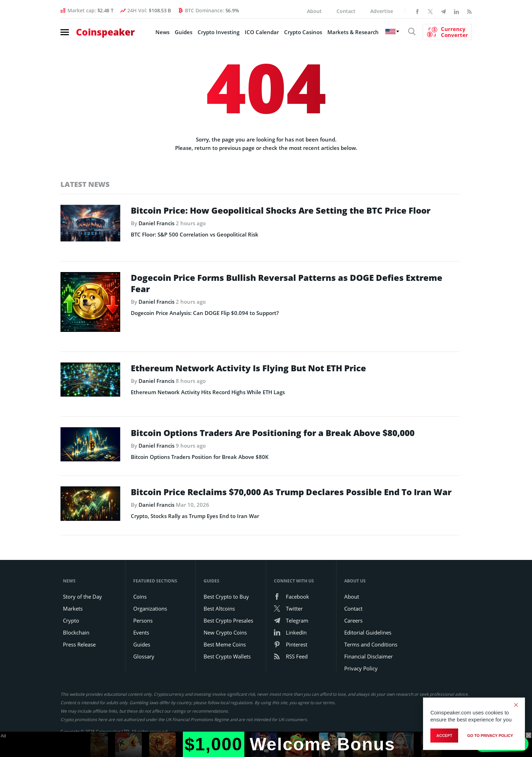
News (162, 32)
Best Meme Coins (225, 644)
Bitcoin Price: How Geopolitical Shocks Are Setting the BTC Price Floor (281, 210)
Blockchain (76, 632)
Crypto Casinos (303, 32)
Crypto (71, 620)
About (314, 11)
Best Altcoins (219, 608)
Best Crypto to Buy (226, 597)
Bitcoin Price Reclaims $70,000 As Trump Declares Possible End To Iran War (291, 492)
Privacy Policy (361, 668)
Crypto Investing (219, 32)
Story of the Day (82, 597)
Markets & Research (353, 32)
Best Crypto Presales (228, 620)
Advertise (382, 11)
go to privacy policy (490, 736)
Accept (444, 736)
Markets (73, 608)
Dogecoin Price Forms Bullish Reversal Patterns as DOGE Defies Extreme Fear (287, 283)
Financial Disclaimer (368, 656)
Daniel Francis (156, 223)
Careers (353, 620)
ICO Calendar (262, 32)
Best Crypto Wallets (227, 656)
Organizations (150, 608)
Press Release (79, 644)
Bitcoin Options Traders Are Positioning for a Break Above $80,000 (273, 433)
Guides (184, 32)
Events (141, 632)
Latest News (85, 184)
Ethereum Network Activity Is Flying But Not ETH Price (248, 368)
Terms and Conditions (371, 644)
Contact (346, 11)
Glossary (144, 656)
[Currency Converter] (447, 32)
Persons (143, 620)
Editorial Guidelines (368, 632)
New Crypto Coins (225, 632)
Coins (140, 597)
